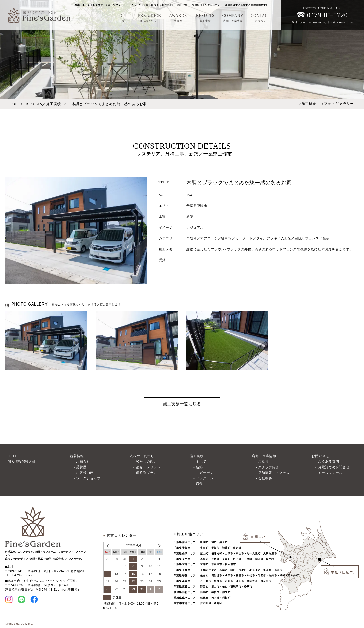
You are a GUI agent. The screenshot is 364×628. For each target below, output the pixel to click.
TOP (14, 104)
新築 (199, 467)
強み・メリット (148, 467)
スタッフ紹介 (269, 467)
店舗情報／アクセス (274, 473)
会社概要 (265, 478)
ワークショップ (88, 478)
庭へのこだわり (142, 456)
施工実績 (197, 456)
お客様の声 (85, 473)
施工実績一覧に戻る (182, 404)
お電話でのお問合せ (334, 467)
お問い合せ (320, 456)
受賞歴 (81, 467)
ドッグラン (205, 478)
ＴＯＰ (13, 456)
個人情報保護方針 (22, 462)
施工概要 (309, 104)
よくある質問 (328, 462)
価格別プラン (146, 473)
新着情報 (77, 456)
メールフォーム (330, 473)
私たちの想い (146, 462)
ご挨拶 (263, 462)
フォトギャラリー (339, 104)
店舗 (199, 484)
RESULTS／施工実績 (43, 104)
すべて (201, 462)
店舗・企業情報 (264, 456)
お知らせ (83, 462)
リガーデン (205, 473)
